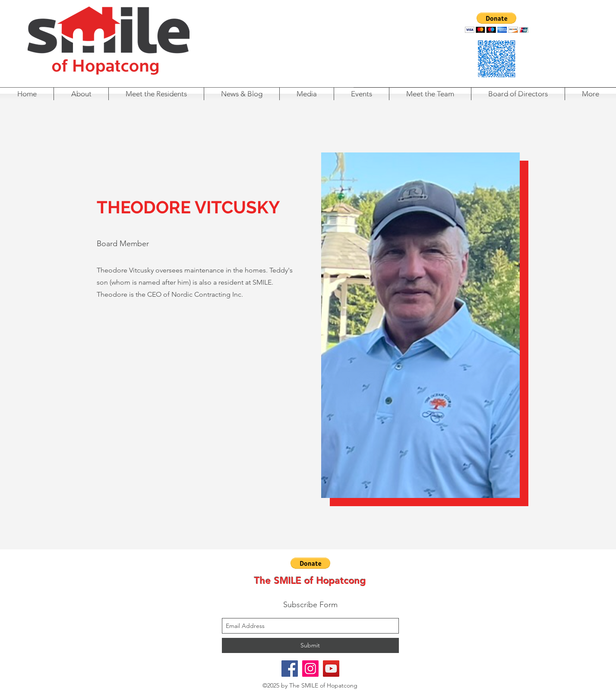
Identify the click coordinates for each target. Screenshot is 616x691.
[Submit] (310, 645)
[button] (497, 23)
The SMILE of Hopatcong (310, 581)
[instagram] (310, 669)
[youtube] (331, 669)
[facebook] (290, 669)
